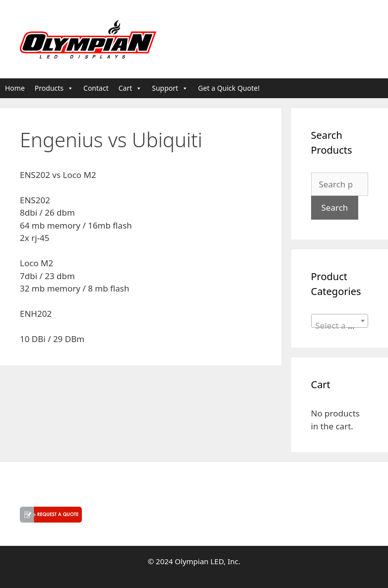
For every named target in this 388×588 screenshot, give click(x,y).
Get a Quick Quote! (229, 88)
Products (54, 88)
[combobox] (340, 321)
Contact (96, 88)
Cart (130, 88)
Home (15, 88)
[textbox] (340, 325)
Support (170, 88)
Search (335, 207)
